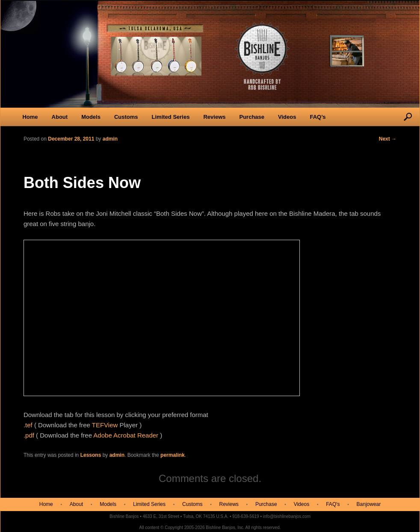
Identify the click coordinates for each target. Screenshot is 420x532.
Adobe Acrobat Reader (126, 435)
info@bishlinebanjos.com (287, 516)
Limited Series (171, 117)
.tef (28, 425)
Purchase (252, 117)
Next (388, 139)
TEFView (105, 425)
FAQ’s (318, 117)
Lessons (91, 455)
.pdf (29, 435)
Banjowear (369, 504)
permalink (173, 455)
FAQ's (333, 504)
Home (30, 117)
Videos (287, 117)
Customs (126, 117)
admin (117, 455)
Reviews (214, 117)
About (60, 117)
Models (91, 117)
